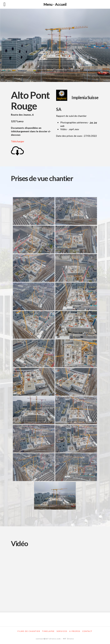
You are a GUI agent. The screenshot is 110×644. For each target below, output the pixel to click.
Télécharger (18, 141)
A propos (75, 631)
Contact (87, 631)
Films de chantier (29, 631)
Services (62, 631)
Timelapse (48, 631)
